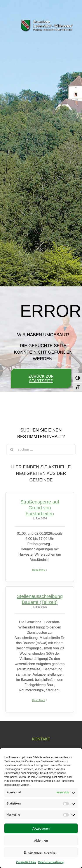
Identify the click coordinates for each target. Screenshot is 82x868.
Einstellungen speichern (41, 852)
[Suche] (12, 450)
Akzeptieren (41, 828)
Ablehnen (41, 840)
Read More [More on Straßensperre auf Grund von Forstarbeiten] (38, 570)
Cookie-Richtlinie (26, 862)
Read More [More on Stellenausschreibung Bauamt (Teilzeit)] (38, 700)
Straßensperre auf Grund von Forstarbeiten (39, 508)
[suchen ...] (41, 450)
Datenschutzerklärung (51, 862)
